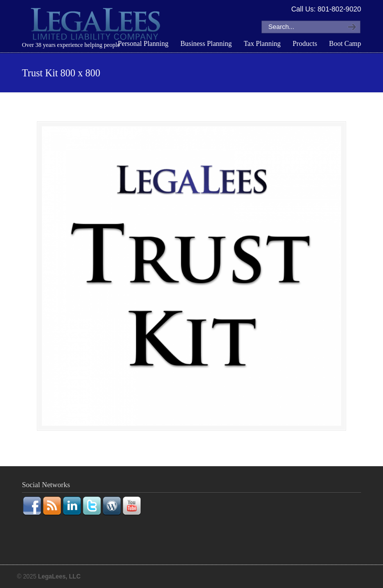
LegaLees (97, 25)
